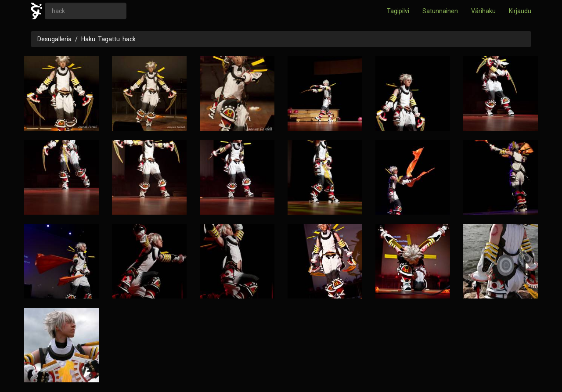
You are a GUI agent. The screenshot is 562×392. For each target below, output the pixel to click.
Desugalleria (54, 39)
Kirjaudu (520, 11)
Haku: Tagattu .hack (108, 39)
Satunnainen (440, 11)
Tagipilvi (398, 11)
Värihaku (483, 11)
